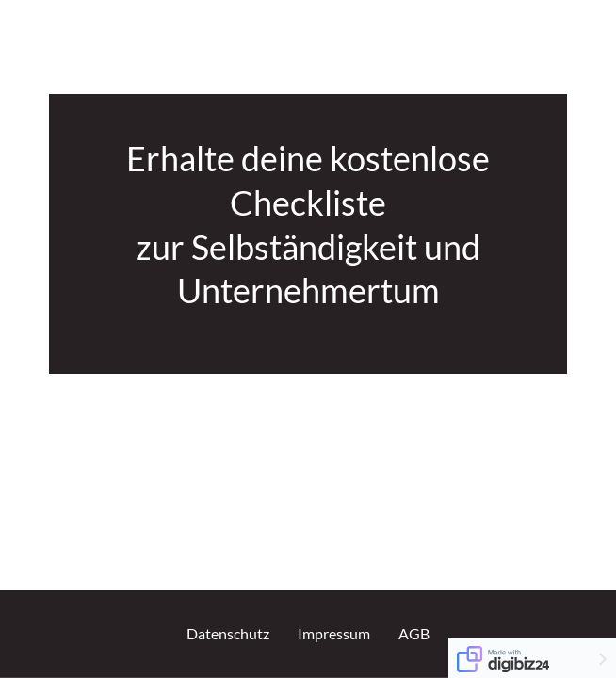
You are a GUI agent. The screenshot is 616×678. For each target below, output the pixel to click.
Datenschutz (228, 633)
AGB (414, 633)
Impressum (334, 633)
